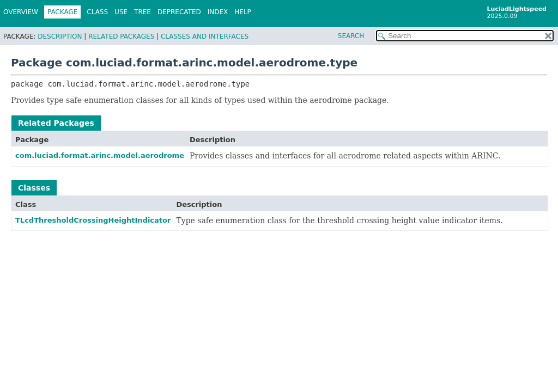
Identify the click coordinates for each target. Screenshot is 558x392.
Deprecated (179, 12)
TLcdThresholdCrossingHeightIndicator (93, 220)
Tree (142, 12)
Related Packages (121, 36)
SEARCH (351, 36)
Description (60, 36)
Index (218, 12)
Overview (21, 12)
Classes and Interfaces (205, 36)
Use (121, 12)
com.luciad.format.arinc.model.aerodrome (100, 155)
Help (243, 12)
